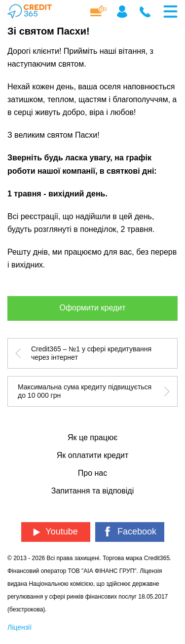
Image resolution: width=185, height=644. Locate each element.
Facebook (129, 532)
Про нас (92, 473)
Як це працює (92, 437)
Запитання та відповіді (92, 491)
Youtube (55, 531)
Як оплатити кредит (92, 455)
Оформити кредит (92, 308)
